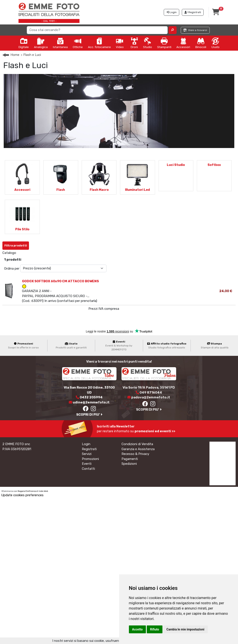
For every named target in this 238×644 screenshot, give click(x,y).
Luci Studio (176, 165)
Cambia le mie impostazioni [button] (185, 629)
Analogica (41, 43)
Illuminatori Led (137, 190)
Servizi (87, 454)
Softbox (214, 165)
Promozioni (90, 459)
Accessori (183, 43)
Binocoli (201, 43)
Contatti (88, 469)
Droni (134, 43)
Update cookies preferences (22, 495)
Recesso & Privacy (135, 454)
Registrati (89, 449)
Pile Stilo (22, 229)
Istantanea (60, 43)
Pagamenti (130, 459)
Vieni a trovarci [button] (195, 30)
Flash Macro (99, 190)
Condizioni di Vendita (137, 444)
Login (86, 444)
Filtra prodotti (16, 245)
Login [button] (171, 12)
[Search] (97, 30)
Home (15, 55)
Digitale (24, 43)
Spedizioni (129, 464)
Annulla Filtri (42, 244)
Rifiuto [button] (155, 629)
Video (120, 43)
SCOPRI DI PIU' (89, 415)
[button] (173, 30)
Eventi (87, 464)
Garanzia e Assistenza (138, 449)
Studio (148, 43)
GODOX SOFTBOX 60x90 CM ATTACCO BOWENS (60, 281)
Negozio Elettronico (27, 491)
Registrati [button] (193, 12)
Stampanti (164, 43)
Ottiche (78, 43)
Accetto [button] (138, 629)
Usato (215, 43)
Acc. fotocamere (99, 43)
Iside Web (43, 491)
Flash (61, 190)
